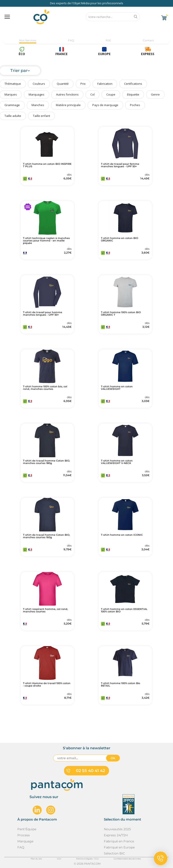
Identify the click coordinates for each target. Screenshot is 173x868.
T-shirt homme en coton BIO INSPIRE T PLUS (47, 165)
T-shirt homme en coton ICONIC (122, 535)
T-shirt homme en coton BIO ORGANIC (120, 239)
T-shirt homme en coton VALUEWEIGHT (117, 388)
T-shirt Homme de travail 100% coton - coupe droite (47, 685)
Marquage (25, 841)
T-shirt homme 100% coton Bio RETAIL (121, 685)
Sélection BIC (114, 853)
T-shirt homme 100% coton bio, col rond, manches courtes (45, 388)
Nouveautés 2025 (117, 829)
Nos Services (28, 40)
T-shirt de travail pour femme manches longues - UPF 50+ (120, 165)
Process (24, 835)
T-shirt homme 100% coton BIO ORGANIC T (121, 314)
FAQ (71, 40)
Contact (148, 40)
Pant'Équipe (27, 829)
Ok (113, 758)
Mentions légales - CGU (87, 859)
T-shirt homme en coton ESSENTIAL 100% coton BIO (124, 610)
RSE (108, 40)
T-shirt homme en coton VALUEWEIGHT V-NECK (117, 462)
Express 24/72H (116, 835)
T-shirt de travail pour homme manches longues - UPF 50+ (43, 314)
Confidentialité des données (127, 859)
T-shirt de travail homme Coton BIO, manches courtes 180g (47, 462)
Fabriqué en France (119, 841)
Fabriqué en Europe (119, 847)
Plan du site (36, 859)
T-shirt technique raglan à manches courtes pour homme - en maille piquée (46, 241)
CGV (59, 859)
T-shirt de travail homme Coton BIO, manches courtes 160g (47, 536)
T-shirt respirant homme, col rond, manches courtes (46, 610)
